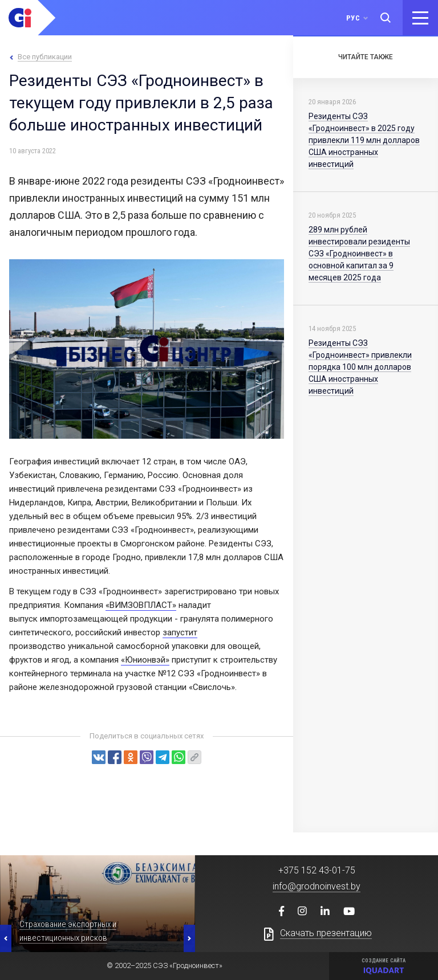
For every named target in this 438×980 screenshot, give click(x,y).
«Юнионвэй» (145, 660)
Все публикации (45, 57)
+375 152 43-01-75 (317, 870)
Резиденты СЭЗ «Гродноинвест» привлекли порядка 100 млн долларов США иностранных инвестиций (360, 367)
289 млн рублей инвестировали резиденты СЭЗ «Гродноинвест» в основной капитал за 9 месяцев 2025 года (359, 254)
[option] (98, 904)
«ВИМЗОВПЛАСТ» (141, 605)
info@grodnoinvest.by (317, 886)
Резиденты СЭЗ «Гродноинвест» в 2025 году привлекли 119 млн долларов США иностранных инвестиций (364, 140)
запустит (180, 632)
